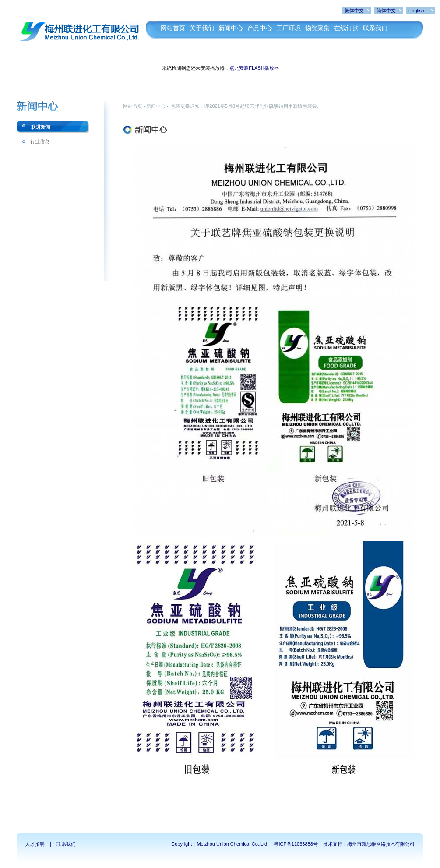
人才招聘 (35, 844)
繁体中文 (354, 11)
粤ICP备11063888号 (296, 844)
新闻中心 (231, 28)
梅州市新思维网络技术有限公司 (381, 844)
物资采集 (317, 28)
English (416, 11)
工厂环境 (289, 28)
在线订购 (346, 28)
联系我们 (375, 28)
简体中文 (386, 11)
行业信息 (40, 141)
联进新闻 (41, 127)
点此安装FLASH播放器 (254, 68)
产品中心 (260, 28)
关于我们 (202, 28)
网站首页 (173, 28)
